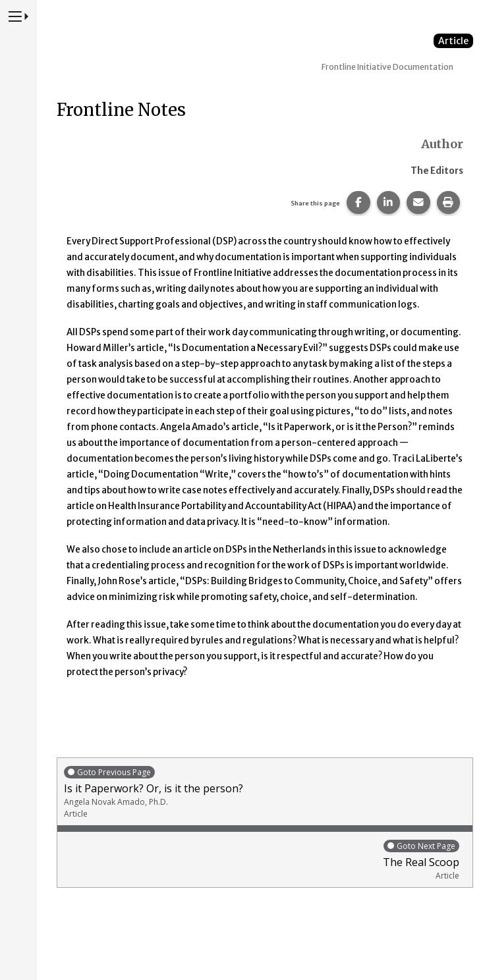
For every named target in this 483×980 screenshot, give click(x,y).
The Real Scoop (262, 860)
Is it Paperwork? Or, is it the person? (265, 792)
